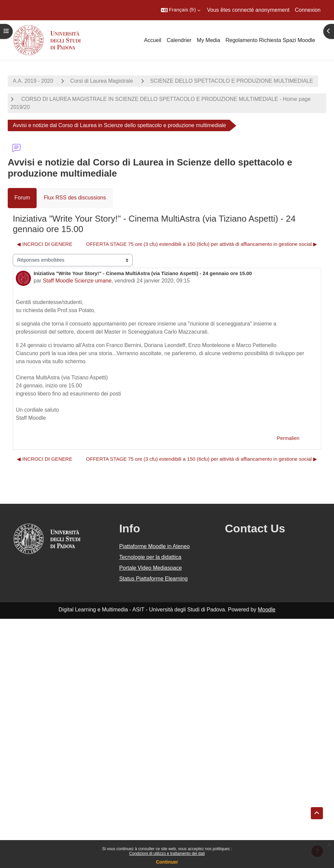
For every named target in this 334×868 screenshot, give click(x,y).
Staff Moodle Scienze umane (77, 281)
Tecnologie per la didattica (150, 557)
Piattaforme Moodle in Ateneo (155, 546)
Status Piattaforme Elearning (154, 579)
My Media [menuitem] (208, 40)
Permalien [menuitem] (288, 438)
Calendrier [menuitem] (179, 40)
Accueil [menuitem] (153, 40)
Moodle (266, 610)
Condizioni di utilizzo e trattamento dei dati (167, 854)
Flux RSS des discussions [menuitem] (75, 198)
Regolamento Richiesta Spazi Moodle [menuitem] (270, 40)
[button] (181, 10)
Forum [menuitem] (22, 198)
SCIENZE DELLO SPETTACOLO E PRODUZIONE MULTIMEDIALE (232, 81)
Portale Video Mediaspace (151, 568)
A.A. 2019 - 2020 (33, 81)
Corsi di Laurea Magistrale (102, 81)
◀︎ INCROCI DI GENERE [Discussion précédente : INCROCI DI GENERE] (45, 244)
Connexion (308, 10)
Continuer (167, 862)
